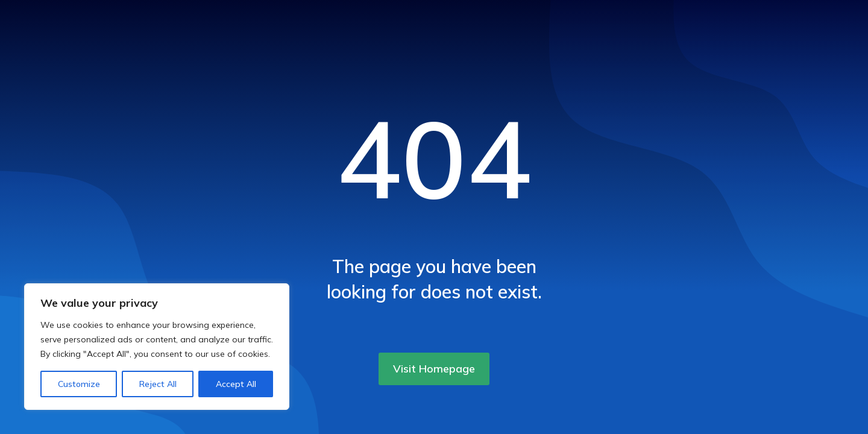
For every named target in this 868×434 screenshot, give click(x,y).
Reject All (158, 384)
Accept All (236, 384)
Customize (79, 384)
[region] (157, 347)
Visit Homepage (434, 369)
